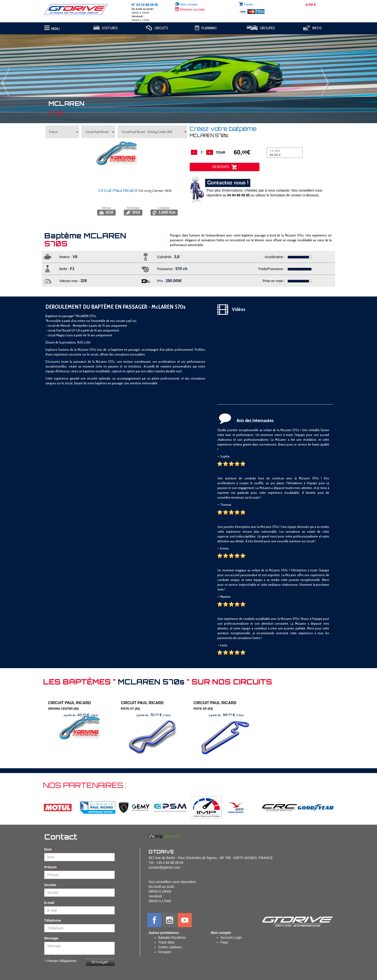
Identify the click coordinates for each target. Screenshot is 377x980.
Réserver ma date (190, 9)
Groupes (165, 952)
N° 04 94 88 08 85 (145, 5)
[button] (28, 77)
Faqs (224, 942)
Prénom (50, 867)
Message (51, 938)
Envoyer (100, 962)
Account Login (231, 938)
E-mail (49, 903)
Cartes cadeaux (170, 947)
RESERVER (225, 167)
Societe (50, 885)
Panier (249, 4)
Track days (166, 942)
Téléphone (53, 920)
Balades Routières (172, 938)
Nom (48, 849)
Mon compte (186, 4)
